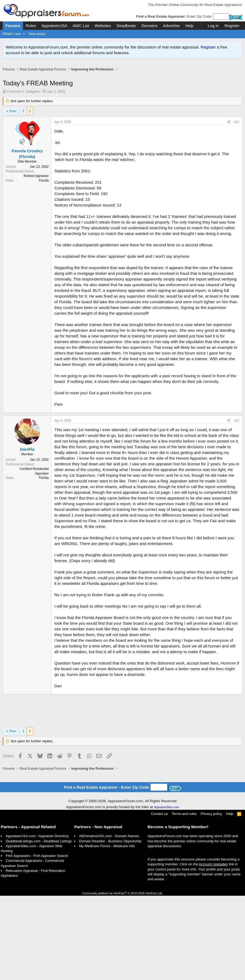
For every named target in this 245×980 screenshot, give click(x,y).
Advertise (171, 26)
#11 (237, 128)
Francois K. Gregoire (24, 97)
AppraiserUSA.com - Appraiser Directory (37, 920)
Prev (13, 117)
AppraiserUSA (54, 26)
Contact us (159, 898)
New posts (37, 34)
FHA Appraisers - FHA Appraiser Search (37, 940)
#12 (237, 505)
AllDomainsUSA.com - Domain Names (109, 920)
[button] (24, 34)
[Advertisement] (122, 78)
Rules (31, 26)
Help (189, 26)
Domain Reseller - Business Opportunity (110, 925)
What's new (12, 34)
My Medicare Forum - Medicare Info (107, 930)
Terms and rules (184, 898)
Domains (149, 26)
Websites (103, 26)
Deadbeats (126, 26)
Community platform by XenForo (122, 978)
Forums (13, 26)
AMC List (81, 26)
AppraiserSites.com (167, 891)
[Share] (229, 128)
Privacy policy (211, 898)
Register (208, 47)
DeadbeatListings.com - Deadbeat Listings (39, 925)
